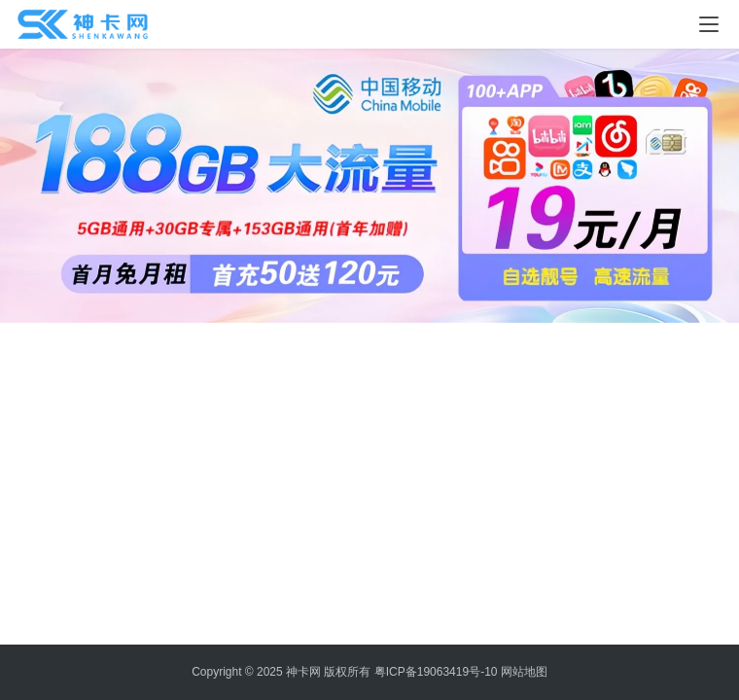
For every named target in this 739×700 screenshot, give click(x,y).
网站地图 (524, 672)
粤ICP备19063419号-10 (436, 672)
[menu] (709, 24)
